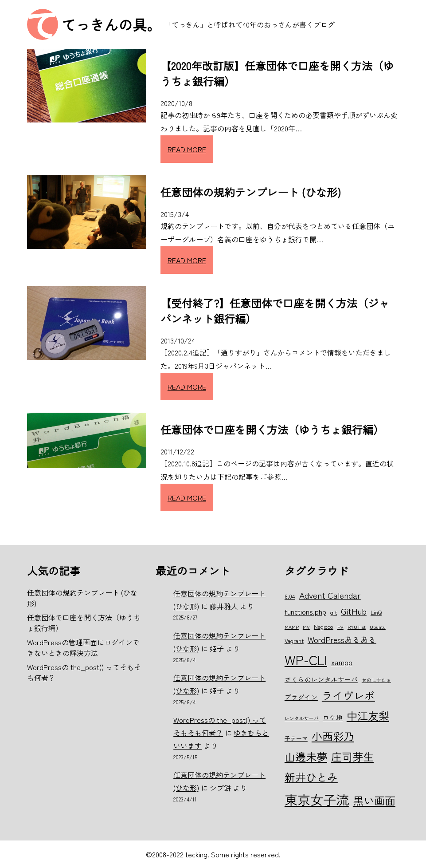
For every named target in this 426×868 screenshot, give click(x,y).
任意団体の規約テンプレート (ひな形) (251, 192)
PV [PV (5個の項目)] (340, 627)
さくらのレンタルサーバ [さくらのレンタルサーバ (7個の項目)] (321, 679)
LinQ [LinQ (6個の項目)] (376, 612)
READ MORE (187, 149)
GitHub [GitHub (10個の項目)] (354, 611)
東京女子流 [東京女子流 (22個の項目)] (317, 799)
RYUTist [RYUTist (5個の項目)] (357, 627)
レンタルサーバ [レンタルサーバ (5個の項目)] (302, 718)
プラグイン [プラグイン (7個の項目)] (301, 697)
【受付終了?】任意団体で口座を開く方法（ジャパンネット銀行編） (275, 311)
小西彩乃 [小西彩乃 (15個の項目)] (333, 736)
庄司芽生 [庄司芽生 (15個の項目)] (352, 756)
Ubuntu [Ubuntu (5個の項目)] (378, 627)
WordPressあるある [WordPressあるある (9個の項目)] (342, 639)
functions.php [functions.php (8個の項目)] (305, 612)
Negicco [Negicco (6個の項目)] (324, 626)
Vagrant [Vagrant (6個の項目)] (294, 641)
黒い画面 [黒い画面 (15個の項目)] (374, 800)
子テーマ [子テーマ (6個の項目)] (296, 738)
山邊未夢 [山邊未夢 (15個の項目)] (306, 756)
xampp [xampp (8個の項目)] (342, 662)
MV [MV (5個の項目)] (306, 627)
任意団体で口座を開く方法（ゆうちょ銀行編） (272, 429)
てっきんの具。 (111, 24)
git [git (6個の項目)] (334, 612)
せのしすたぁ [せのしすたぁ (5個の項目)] (376, 680)
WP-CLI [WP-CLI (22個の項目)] (306, 659)
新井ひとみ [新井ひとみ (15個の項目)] (311, 777)
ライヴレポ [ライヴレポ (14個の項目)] (348, 695)
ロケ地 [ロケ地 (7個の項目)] (333, 717)
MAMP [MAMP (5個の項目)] (292, 627)
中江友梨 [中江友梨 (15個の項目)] (368, 716)
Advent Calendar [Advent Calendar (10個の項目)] (330, 595)
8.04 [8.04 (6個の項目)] (290, 596)
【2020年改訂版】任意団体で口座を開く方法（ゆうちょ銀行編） (277, 73)
